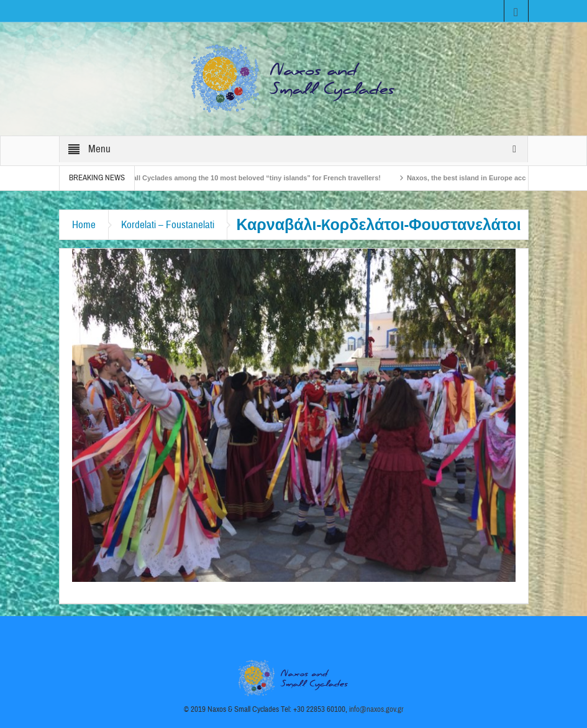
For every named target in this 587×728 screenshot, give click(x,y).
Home (84, 225)
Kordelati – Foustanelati (168, 225)
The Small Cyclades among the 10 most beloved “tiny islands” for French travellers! (248, 178)
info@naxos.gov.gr (376, 709)
